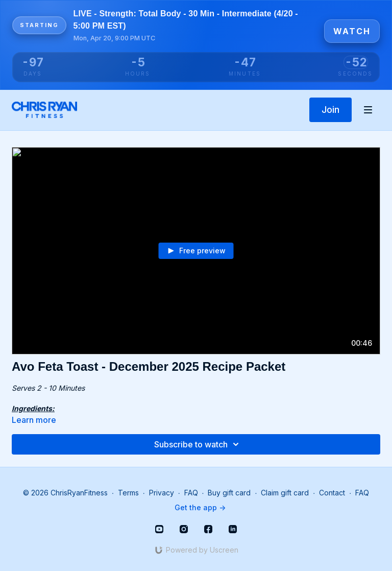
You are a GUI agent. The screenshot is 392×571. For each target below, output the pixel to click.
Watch (352, 31)
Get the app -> (200, 507)
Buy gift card (229, 493)
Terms (128, 493)
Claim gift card (285, 493)
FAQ (191, 493)
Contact (332, 493)
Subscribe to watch (198, 444)
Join (330, 110)
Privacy (162, 493)
